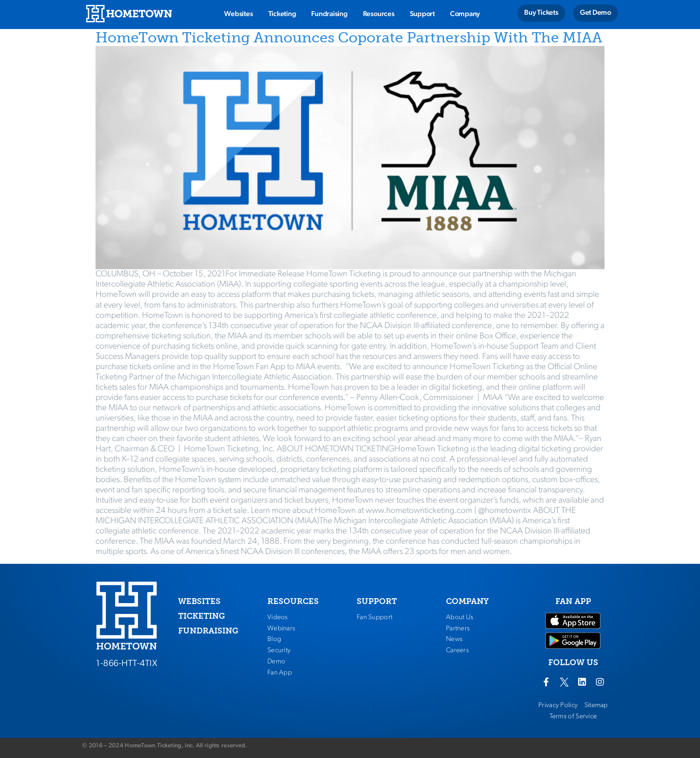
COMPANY (467, 601)
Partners (458, 629)
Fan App (280, 673)
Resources (379, 14)
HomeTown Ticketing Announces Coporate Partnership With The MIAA (349, 37)
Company (465, 14)
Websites (238, 14)
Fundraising (329, 14)
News (454, 639)
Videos (278, 617)
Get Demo (596, 13)
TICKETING (202, 616)
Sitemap (596, 705)
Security (279, 650)
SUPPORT (377, 601)
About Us (460, 617)
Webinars (281, 629)
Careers (457, 650)
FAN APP (573, 601)
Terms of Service (573, 716)
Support (422, 14)
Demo (276, 662)
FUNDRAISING (208, 631)
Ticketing (282, 14)
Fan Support (375, 617)
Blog (274, 639)
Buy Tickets (541, 13)
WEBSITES (199, 601)
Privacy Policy (558, 705)
